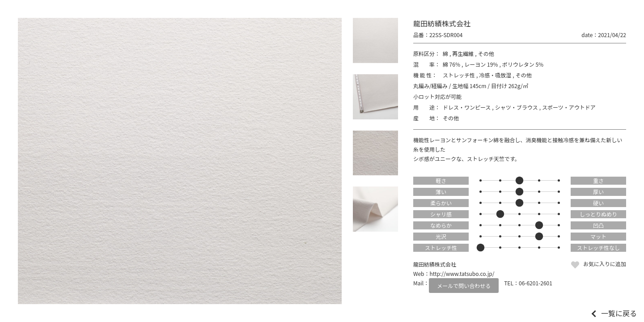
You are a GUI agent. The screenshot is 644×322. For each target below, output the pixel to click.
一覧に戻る (619, 313)
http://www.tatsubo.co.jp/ (462, 273)
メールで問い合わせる (464, 286)
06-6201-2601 (536, 283)
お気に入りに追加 (605, 264)
